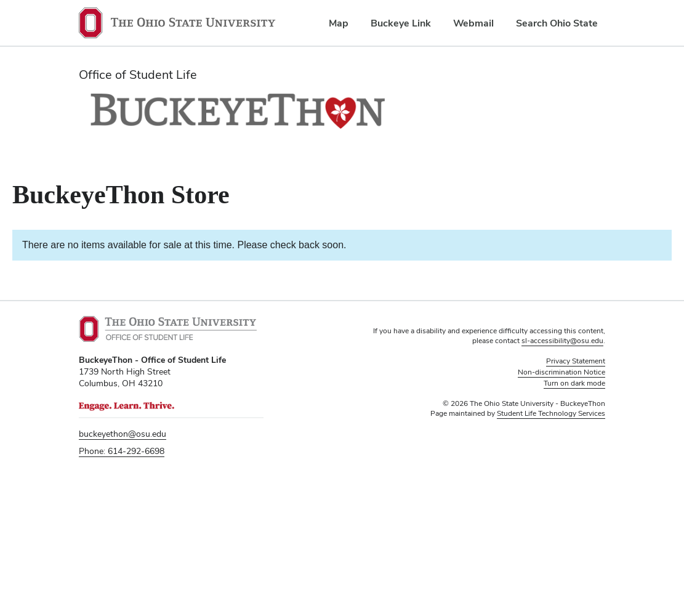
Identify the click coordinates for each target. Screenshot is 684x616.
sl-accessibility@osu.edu (562, 341)
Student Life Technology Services (551, 413)
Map (339, 23)
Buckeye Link (401, 23)
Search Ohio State (557, 23)
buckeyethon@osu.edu (123, 434)
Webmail (473, 23)
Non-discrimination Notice (561, 372)
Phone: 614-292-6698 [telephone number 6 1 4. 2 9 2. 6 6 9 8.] (122, 451)
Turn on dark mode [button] (574, 383)
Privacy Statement (576, 361)
